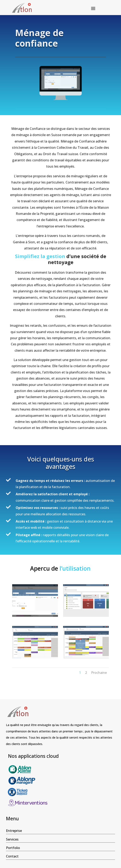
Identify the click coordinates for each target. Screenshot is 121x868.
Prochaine (99, 673)
